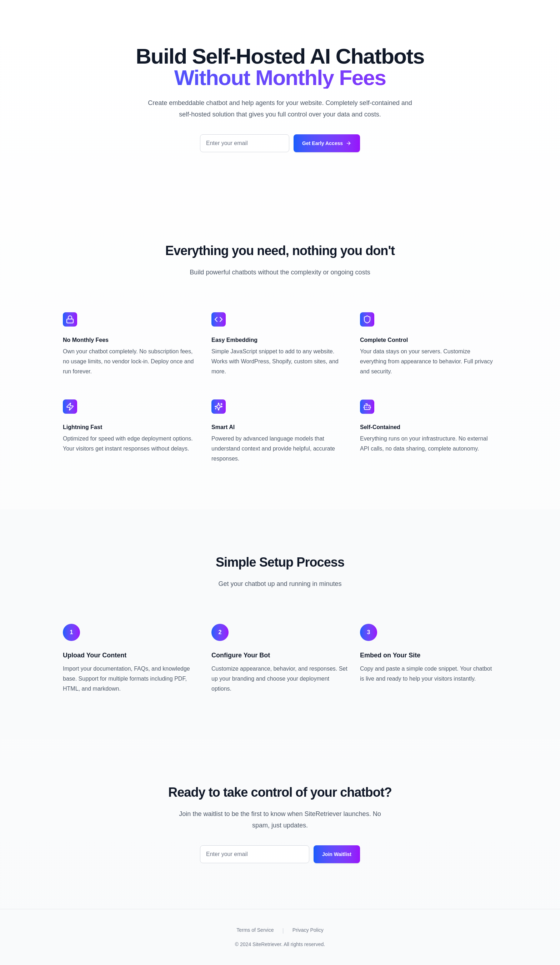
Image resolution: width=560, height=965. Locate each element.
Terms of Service (255, 930)
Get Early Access (327, 143)
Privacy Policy (308, 930)
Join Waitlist (337, 854)
